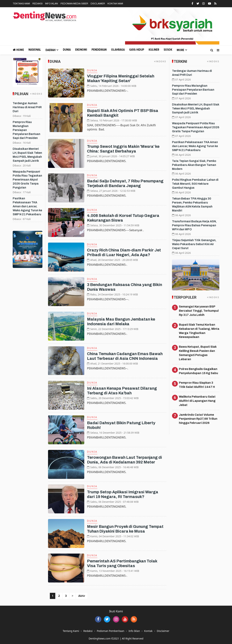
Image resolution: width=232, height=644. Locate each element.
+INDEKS (36, 94)
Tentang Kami (21, 4)
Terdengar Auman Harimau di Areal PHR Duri (27, 107)
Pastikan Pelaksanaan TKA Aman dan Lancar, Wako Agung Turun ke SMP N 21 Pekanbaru (27, 206)
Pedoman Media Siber (74, 4)
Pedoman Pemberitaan (110, 631)
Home (18, 50)
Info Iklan (51, 4)
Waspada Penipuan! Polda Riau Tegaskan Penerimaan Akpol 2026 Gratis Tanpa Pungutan (27, 180)
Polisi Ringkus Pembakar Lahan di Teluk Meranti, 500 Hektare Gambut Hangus (195, 184)
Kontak (148, 631)
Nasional (35, 50)
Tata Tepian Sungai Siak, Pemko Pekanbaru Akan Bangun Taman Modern (194, 165)
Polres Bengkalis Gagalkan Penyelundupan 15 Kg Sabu (198, 371)
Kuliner (154, 50)
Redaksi (38, 4)
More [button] (180, 50)
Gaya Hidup (137, 50)
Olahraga (118, 50)
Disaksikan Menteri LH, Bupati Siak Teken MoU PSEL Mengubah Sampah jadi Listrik (196, 108)
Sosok (168, 50)
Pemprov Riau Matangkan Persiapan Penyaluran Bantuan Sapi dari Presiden (26, 130)
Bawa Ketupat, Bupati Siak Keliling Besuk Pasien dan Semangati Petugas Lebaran (198, 353)
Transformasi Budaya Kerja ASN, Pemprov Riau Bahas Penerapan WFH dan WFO (194, 225)
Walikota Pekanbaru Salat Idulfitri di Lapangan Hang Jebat (197, 401)
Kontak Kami (115, 4)
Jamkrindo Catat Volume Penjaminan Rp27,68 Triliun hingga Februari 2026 (198, 419)
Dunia (67, 50)
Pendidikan (99, 50)
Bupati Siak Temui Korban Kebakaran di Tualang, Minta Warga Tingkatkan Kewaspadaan (199, 331)
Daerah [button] (50, 50)
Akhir (82, 596)
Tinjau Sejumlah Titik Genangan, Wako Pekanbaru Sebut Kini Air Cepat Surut (194, 244)
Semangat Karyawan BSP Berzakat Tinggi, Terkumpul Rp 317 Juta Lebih (199, 311)
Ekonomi (81, 50)
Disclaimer (98, 4)
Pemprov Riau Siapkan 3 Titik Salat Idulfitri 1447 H (197, 385)
